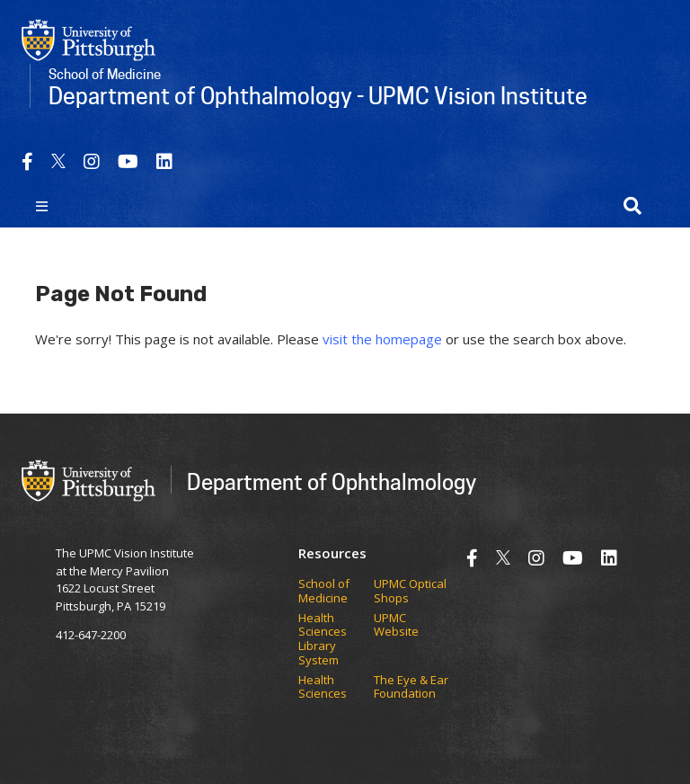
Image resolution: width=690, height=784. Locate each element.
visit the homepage (382, 339)
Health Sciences (323, 687)
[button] (632, 206)
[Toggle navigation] (42, 206)
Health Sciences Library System (323, 639)
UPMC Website (396, 625)
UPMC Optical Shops (410, 591)
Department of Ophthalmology (332, 481)
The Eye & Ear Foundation (411, 687)
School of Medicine (324, 591)
